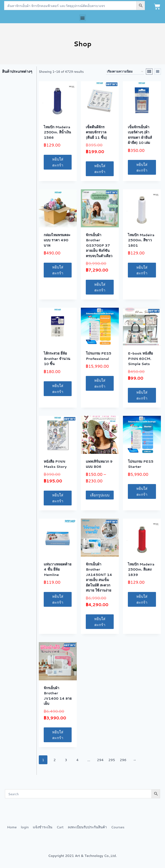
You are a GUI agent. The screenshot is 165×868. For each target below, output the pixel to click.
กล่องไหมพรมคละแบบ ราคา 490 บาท (57, 240)
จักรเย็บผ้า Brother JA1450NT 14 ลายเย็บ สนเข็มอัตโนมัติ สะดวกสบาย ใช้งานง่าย (99, 577)
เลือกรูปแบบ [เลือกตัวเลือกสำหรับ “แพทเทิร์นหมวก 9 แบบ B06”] (100, 495)
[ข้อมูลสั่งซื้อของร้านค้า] (125, 72)
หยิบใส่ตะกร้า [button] (58, 162)
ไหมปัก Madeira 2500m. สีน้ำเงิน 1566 (57, 132)
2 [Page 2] (54, 760)
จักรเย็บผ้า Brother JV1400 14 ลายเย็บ (58, 696)
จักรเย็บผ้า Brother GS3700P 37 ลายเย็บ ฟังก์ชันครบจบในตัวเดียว (99, 245)
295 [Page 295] (112, 760)
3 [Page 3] (66, 760)
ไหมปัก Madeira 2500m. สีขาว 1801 (141, 240)
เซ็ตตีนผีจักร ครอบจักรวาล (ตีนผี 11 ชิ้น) (96, 132)
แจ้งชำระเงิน (43, 827)
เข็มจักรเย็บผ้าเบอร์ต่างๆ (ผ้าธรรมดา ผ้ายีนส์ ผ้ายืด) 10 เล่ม (140, 135)
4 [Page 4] (77, 760)
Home (12, 827)
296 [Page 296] (123, 760)
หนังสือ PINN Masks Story (55, 464)
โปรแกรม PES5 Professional (99, 356)
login (25, 827)
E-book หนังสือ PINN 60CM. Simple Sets (140, 358)
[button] (83, 18)
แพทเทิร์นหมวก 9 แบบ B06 (99, 464)
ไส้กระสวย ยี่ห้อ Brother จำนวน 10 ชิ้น (57, 358)
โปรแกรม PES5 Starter (141, 464)
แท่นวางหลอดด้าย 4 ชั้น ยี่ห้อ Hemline (58, 569)
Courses (118, 827)
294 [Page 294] (100, 760)
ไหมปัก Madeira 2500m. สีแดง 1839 (141, 569)
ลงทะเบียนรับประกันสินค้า (87, 827)
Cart (60, 827)
